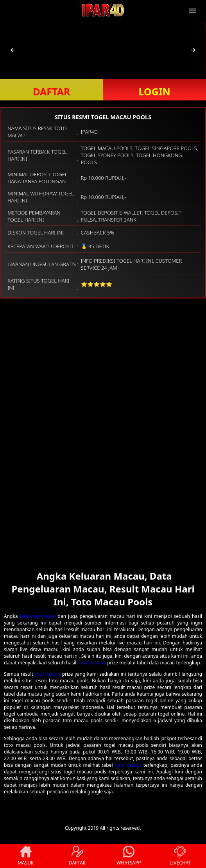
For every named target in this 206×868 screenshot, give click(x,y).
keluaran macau (38, 616)
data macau (128, 765)
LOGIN (155, 91)
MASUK (26, 856)
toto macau (47, 674)
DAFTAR (51, 91)
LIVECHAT (180, 856)
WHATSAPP (129, 856)
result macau (92, 663)
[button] (13, 50)
